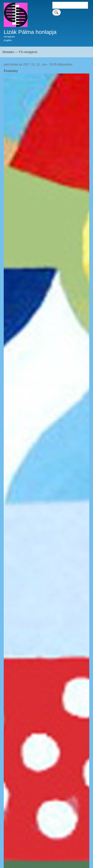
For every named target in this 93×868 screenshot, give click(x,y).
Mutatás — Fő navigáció (20, 52)
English (8, 40)
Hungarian (9, 36)
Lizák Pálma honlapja (30, 32)
